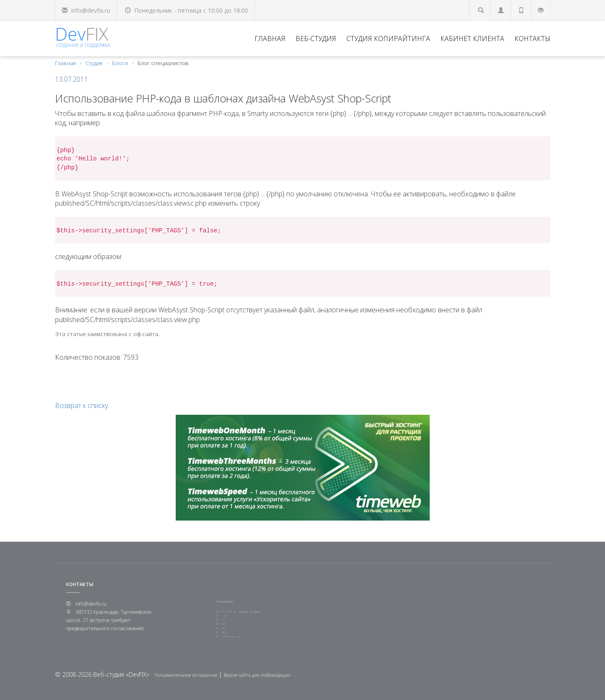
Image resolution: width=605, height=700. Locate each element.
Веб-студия (316, 39)
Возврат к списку (81, 405)
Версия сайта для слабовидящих (257, 675)
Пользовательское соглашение (186, 675)
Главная (270, 39)
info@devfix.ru (91, 10)
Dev (83, 35)
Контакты (532, 39)
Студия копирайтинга (388, 39)
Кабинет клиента (472, 39)
